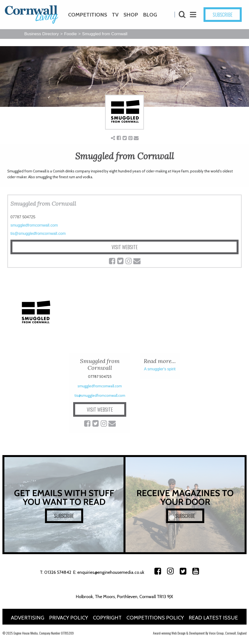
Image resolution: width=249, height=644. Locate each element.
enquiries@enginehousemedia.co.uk (111, 572)
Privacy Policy (69, 618)
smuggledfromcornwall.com (34, 225)
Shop (131, 15)
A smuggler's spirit (160, 369)
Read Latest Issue (213, 618)
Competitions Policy (155, 618)
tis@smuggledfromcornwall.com (38, 233)
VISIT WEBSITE (125, 247)
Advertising (28, 618)
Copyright (107, 618)
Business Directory (42, 34)
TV (115, 15)
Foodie (71, 34)
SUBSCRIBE (223, 15)
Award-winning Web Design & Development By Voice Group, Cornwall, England (200, 633)
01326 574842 (58, 572)
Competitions (88, 15)
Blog (150, 15)
